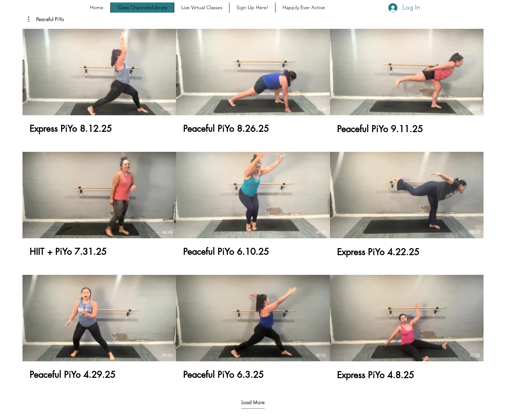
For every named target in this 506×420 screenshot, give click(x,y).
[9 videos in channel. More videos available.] (253, 205)
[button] (46, 19)
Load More (253, 402)
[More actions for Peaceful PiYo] (46, 19)
